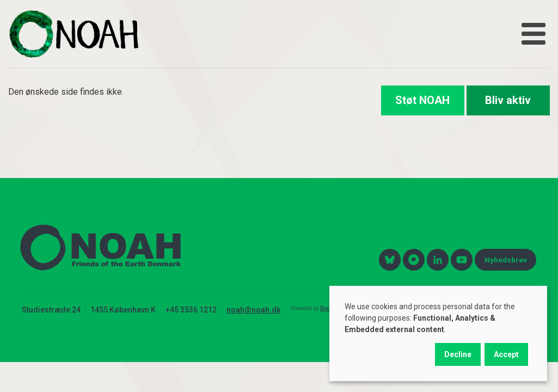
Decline (458, 354)
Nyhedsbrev (506, 260)
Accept (506, 354)
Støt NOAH (422, 100)
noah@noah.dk (253, 310)
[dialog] (438, 333)
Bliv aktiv (508, 100)
